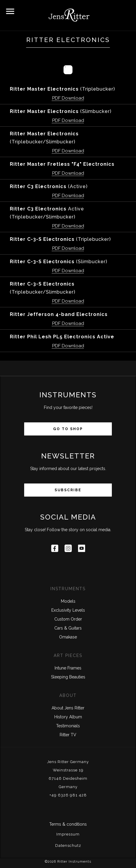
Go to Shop (68, 429)
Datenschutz (68, 845)
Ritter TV (68, 735)
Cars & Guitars (68, 628)
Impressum (68, 834)
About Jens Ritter (68, 708)
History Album (68, 717)
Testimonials (68, 726)
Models (68, 601)
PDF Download (68, 98)
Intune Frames (68, 668)
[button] (10, 12)
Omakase (68, 637)
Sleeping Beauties (68, 677)
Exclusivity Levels (68, 610)
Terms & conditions (68, 824)
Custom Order (68, 619)
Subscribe (68, 490)
